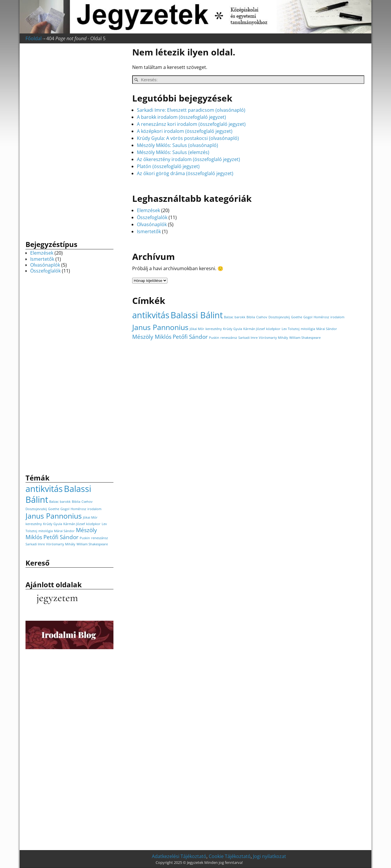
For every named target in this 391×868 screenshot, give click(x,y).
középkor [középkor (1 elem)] (273, 329)
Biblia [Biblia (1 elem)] (251, 317)
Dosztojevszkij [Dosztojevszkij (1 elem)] (279, 317)
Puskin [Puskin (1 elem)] (214, 338)
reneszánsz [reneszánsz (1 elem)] (229, 338)
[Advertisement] (69, 140)
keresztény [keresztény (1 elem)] (214, 329)
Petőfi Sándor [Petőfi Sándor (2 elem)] (190, 337)
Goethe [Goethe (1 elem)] (297, 317)
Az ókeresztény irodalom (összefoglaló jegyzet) (188, 159)
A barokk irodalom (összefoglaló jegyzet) (181, 117)
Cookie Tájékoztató (230, 856)
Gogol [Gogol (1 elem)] (308, 317)
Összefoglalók (152, 217)
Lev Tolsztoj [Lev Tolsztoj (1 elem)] (291, 329)
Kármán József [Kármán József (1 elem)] (254, 329)
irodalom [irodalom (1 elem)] (337, 317)
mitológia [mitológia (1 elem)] (308, 329)
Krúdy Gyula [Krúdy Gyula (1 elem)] (233, 329)
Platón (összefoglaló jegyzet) (168, 166)
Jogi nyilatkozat (270, 856)
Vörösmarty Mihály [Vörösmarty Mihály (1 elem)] (273, 338)
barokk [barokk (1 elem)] (240, 317)
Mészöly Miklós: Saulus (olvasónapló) (177, 145)
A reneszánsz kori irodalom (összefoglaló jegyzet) (191, 124)
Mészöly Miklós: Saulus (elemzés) (173, 152)
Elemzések (148, 210)
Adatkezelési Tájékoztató (179, 856)
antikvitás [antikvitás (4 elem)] (151, 315)
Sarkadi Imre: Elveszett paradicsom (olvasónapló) (191, 110)
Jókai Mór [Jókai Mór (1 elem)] (197, 329)
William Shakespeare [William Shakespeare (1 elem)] (305, 338)
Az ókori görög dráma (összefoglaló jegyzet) (185, 173)
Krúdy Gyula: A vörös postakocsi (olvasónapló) (188, 138)
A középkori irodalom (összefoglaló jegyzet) (185, 131)
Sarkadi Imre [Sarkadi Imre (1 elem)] (248, 338)
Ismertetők (149, 231)
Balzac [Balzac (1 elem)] (229, 317)
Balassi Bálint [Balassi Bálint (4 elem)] (197, 315)
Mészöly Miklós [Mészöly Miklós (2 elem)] (152, 337)
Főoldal (34, 38)
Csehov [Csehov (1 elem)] (262, 317)
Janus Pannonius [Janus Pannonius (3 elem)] (160, 327)
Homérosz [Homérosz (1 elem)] (321, 317)
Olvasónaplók (152, 224)
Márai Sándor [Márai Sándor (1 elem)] (327, 329)
